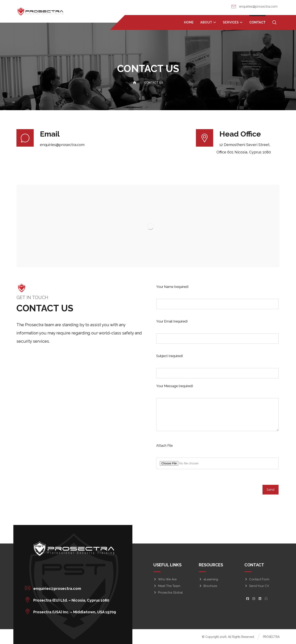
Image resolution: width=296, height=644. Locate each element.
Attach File (164, 446)
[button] (71, 588)
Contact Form (257, 579)
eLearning (208, 579)
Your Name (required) (172, 287)
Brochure (208, 586)
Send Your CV (257, 586)
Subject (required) (170, 356)
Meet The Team (167, 586)
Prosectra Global (168, 593)
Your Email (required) (172, 321)
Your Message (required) (175, 386)
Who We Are (165, 579)
